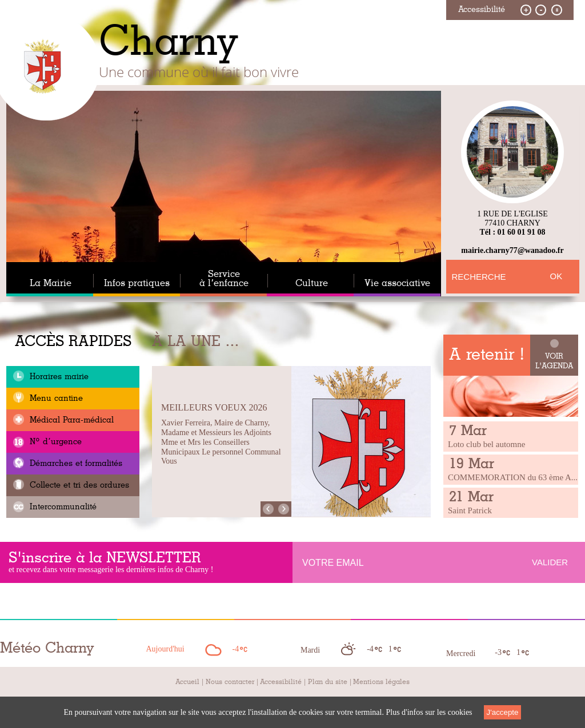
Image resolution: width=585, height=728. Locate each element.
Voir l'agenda (554, 361)
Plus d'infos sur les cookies (429, 712)
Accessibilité (281, 682)
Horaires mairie (58, 377)
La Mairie (51, 283)
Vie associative (397, 283)
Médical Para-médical (70, 420)
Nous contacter (230, 682)
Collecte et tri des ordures (78, 485)
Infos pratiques (137, 283)
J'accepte (503, 712)
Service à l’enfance (224, 279)
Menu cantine (55, 399)
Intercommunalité (62, 507)
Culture (312, 283)
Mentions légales (381, 682)
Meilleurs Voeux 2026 (214, 407)
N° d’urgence (54, 442)
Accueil (187, 682)
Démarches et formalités (75, 464)
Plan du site (328, 682)
